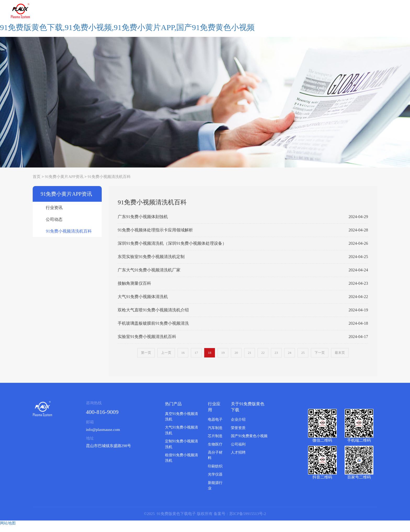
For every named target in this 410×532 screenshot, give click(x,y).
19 (223, 359)
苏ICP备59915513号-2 (248, 519)
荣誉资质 (238, 434)
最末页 (340, 359)
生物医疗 (215, 450)
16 (183, 359)
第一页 (146, 359)
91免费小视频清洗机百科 (109, 182)
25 (303, 359)
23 (276, 359)
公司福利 (238, 450)
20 (236, 359)
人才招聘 (238, 458)
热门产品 (173, 410)
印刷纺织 (215, 472)
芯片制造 (215, 442)
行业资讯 (54, 214)
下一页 (320, 359)
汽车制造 (215, 434)
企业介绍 (238, 426)
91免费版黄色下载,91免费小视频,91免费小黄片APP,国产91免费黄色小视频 (127, 33)
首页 (37, 182)
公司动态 (54, 225)
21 (250, 359)
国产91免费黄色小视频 (249, 442)
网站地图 (8, 529)
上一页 (166, 359)
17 (196, 359)
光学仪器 (215, 480)
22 (263, 359)
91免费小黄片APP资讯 (64, 182)
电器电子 (215, 426)
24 (290, 359)
